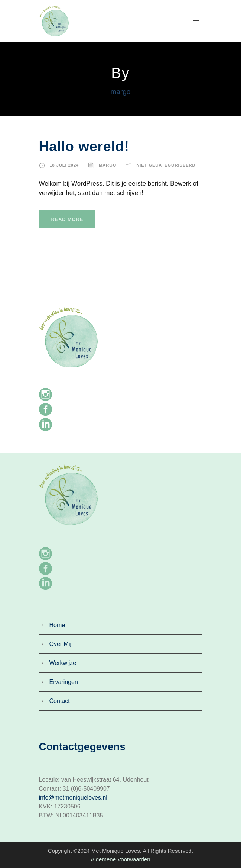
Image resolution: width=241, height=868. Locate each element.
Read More (67, 219)
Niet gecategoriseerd (166, 165)
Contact (60, 701)
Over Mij (61, 644)
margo (108, 165)
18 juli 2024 (64, 165)
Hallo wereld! (84, 146)
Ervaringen (64, 682)
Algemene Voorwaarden (120, 859)
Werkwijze (63, 663)
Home (57, 625)
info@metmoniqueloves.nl (73, 798)
